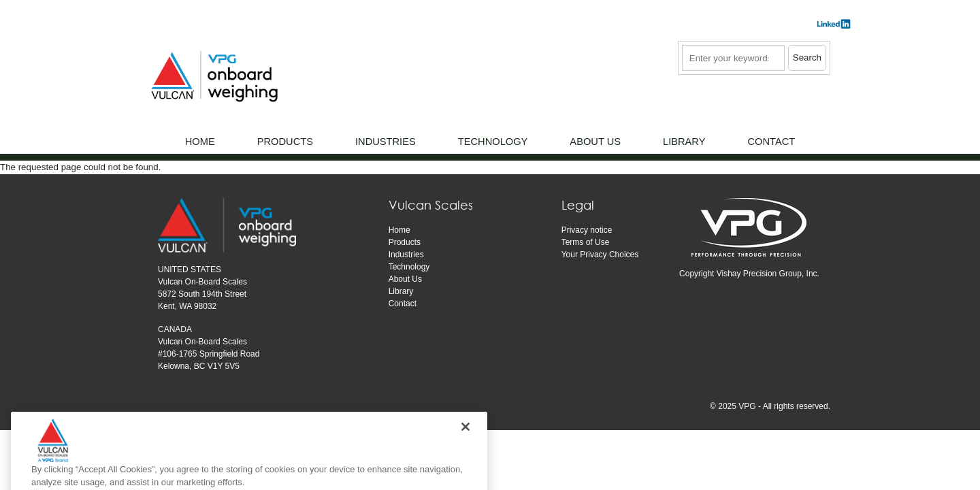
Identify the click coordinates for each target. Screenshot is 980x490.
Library (401, 291)
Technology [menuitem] (493, 142)
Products (405, 242)
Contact (403, 304)
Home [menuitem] (200, 142)
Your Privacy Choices (600, 255)
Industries (406, 255)
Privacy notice (587, 230)
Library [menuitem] (684, 142)
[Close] (465, 440)
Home (399, 230)
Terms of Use (586, 242)
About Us (405, 279)
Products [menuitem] (285, 142)
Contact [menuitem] (771, 142)
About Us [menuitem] (595, 142)
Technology (409, 267)
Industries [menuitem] (386, 142)
